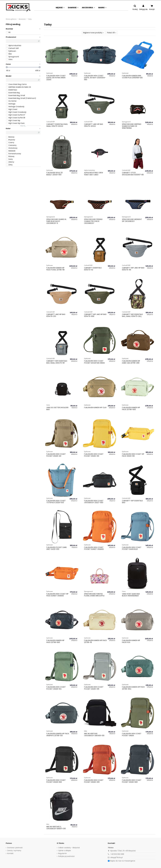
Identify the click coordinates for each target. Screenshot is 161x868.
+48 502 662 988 (117, 854)
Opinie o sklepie (65, 851)
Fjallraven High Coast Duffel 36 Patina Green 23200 (56, 78)
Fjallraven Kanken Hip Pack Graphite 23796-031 (58, 735)
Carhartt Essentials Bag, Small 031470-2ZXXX (57, 125)
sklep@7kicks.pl (116, 857)
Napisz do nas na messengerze (123, 861)
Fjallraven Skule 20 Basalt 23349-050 (54, 174)
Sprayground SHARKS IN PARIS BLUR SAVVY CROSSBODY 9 (56, 221)
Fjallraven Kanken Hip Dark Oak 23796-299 (131, 362)
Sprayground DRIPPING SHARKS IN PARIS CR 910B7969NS (132, 126)
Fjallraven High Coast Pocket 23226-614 (56, 688)
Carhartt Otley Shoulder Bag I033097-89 (133, 174)
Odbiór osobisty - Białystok (69, 848)
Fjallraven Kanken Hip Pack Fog (131, 641)
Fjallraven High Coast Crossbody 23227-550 (94, 502)
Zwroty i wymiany (14, 851)
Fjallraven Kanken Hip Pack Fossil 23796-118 (55, 269)
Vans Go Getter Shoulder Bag (57, 408)
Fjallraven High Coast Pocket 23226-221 (56, 455)
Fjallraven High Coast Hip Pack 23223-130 (133, 455)
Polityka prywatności (66, 856)
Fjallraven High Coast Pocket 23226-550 (56, 781)
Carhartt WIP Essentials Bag (132, 502)
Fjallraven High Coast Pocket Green (132, 735)
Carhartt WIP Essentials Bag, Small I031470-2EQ (132, 315)
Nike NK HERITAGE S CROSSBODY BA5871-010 (56, 828)
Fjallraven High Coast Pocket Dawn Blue (132, 548)
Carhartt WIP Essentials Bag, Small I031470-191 (57, 362)
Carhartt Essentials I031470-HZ (93, 269)
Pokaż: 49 (112, 33)
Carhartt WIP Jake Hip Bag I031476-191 (133, 269)
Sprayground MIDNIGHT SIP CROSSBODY (132, 220)
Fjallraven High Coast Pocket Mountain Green (94, 362)
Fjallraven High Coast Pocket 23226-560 (132, 781)
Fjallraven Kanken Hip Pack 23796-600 (131, 408)
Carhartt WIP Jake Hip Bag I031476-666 (95, 315)
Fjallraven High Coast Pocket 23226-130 (94, 455)
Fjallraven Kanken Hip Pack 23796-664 (133, 688)
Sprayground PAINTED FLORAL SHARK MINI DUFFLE (94, 595)
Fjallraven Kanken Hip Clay (95, 407)
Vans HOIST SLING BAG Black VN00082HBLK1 (131, 595)
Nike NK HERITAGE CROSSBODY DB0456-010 (94, 735)
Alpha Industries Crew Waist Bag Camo (94, 174)
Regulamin (62, 853)
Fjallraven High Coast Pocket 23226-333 (94, 781)
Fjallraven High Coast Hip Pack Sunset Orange (57, 595)
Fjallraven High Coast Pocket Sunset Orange (94, 548)
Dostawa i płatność (15, 848)
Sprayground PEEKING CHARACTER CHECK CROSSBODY (93, 221)
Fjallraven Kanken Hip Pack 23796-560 (55, 641)
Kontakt (10, 853)
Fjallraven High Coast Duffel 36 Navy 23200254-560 (95, 78)
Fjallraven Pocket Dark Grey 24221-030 (57, 548)
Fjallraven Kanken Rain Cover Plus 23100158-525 (132, 77)
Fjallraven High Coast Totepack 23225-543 (56, 502)
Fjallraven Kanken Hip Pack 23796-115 (95, 641)
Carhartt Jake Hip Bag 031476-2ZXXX (94, 125)
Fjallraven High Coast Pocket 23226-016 (94, 688)
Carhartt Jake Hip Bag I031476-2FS (56, 315)
